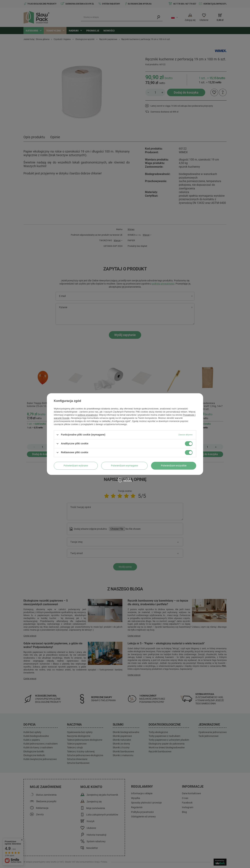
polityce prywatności (88, 415)
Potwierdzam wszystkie (174, 466)
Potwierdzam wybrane (76, 466)
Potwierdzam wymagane (124, 466)
